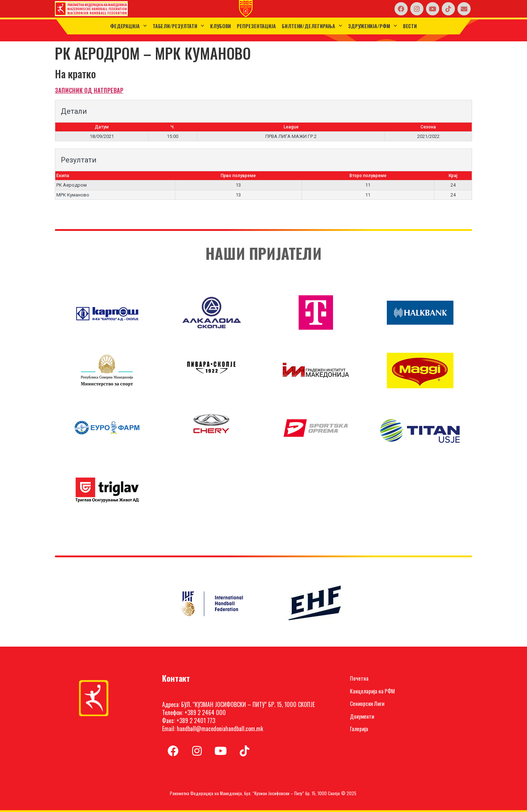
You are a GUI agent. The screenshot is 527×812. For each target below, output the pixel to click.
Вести (410, 26)
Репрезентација (256, 26)
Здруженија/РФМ (373, 26)
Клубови (220, 26)
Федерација (128, 26)
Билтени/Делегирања (312, 26)
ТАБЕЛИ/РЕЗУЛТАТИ (178, 26)
